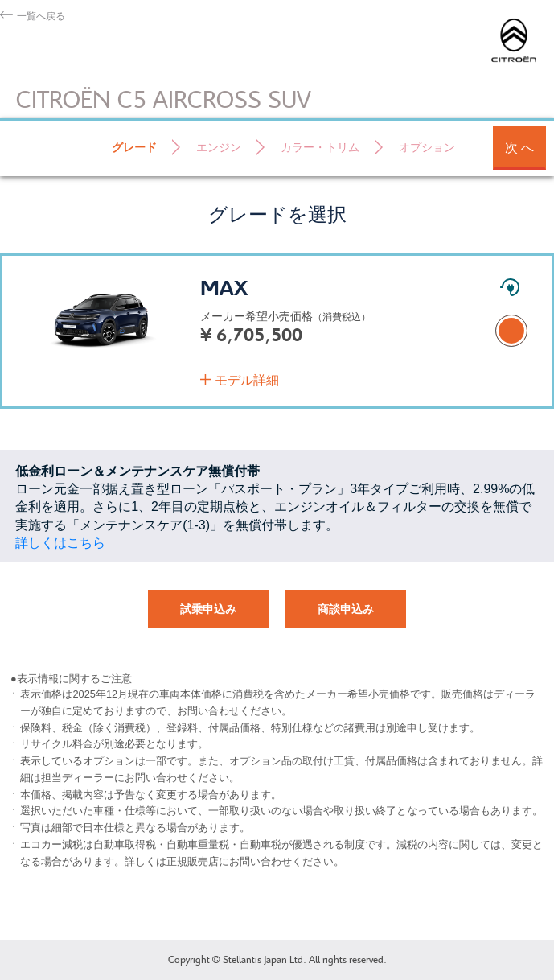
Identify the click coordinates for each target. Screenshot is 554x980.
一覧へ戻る (41, 15)
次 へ (519, 147)
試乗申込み (208, 609)
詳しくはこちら (60, 543)
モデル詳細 (247, 380)
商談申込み (346, 609)
